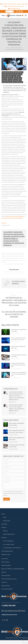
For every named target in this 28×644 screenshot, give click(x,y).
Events (19, 76)
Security (15, 82)
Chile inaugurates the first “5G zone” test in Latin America (18, 339)
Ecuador (20, 74)
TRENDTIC (4, 223)
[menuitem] (14, 4)
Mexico (16, 78)
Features (4, 527)
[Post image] (6, 332)
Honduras (11, 78)
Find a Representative (7, 551)
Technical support (6, 565)
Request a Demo (6, 554)
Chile (3, 74)
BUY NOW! (4, 524)
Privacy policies (6, 586)
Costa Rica (14, 74)
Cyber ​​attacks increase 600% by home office (19, 330)
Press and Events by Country (9, 579)
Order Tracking (5, 562)
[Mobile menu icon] (26, 15)
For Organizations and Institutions (12, 548)
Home (3, 514)
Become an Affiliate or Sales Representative (13, 569)
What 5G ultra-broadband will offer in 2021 (18, 347)
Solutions (4, 538)
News (20, 78)
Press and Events (6, 575)
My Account (5, 559)
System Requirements (9, 534)
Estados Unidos (12, 76)
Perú (20, 80)
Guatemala (5, 78)
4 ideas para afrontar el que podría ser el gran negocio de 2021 (18, 365)
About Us (4, 572)
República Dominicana (7, 82)
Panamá (10, 80)
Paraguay (15, 80)
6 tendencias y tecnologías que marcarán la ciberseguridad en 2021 (19, 374)
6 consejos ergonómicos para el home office (19, 356)
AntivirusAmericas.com (7, 72)
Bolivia (21, 72)
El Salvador (5, 76)
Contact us (4, 582)
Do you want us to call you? (13, 611)
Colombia (8, 74)
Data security (6, 521)
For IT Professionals (8, 541)
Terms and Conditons (7, 589)
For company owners (9, 544)
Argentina (16, 72)
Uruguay (21, 82)
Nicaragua (4, 80)
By (9, 264)
